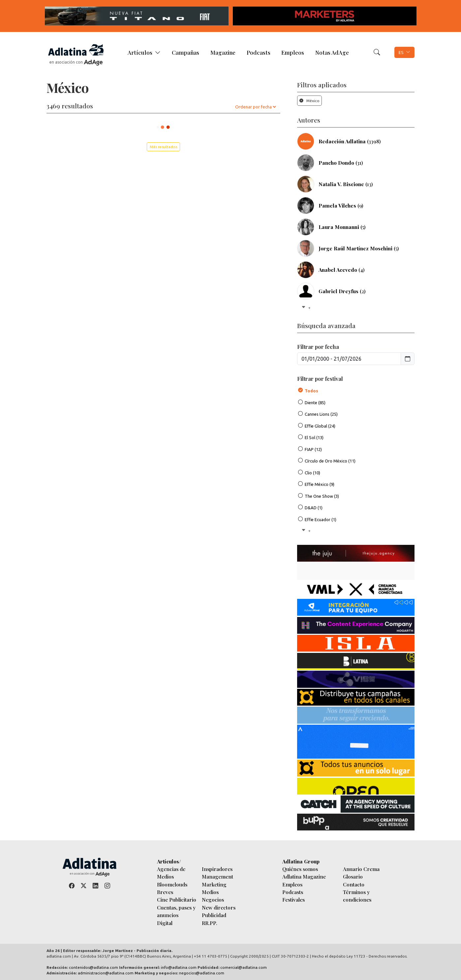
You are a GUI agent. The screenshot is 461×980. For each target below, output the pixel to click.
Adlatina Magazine (304, 876)
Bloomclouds (172, 884)
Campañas (185, 52)
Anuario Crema (361, 869)
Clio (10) (312, 473)
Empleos (293, 52)
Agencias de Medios (171, 873)
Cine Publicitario (177, 899)
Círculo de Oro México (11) (330, 461)
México (309, 101)
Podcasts (259, 52)
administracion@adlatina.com (106, 973)
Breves (165, 892)
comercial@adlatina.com (244, 967)
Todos (311, 391)
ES (401, 52)
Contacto (354, 884)
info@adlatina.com (179, 967)
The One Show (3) (322, 496)
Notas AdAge (332, 52)
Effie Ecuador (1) (321, 519)
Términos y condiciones (357, 896)
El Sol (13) (314, 437)
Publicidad (214, 915)
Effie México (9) (320, 484)
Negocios (213, 899)
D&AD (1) (314, 508)
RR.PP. (210, 923)
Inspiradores (217, 869)
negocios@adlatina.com (202, 973)
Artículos (140, 52)
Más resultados (163, 147)
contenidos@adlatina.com (93, 967)
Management (217, 876)
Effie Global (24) (320, 426)
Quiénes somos (300, 869)
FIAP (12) (313, 449)
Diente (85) (315, 403)
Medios (210, 892)
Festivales (293, 899)
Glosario (353, 876)
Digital (165, 923)
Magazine (223, 52)
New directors (219, 907)
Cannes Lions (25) (321, 414)
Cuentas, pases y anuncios (176, 911)
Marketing (214, 884)
